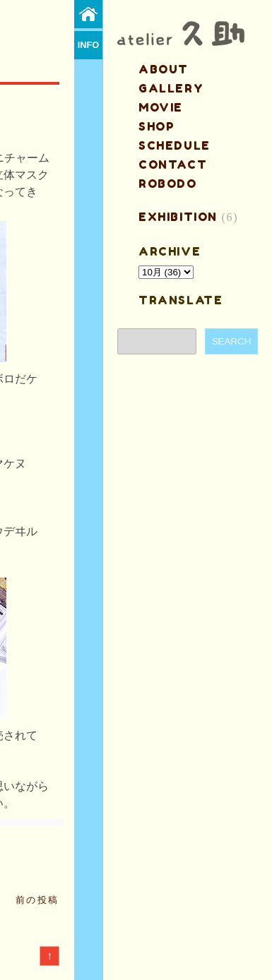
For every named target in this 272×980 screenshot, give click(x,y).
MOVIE (161, 107)
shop (156, 126)
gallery (171, 88)
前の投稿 (37, 900)
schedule (175, 145)
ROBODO (168, 184)
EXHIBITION (178, 217)
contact (173, 165)
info (89, 45)
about (164, 69)
